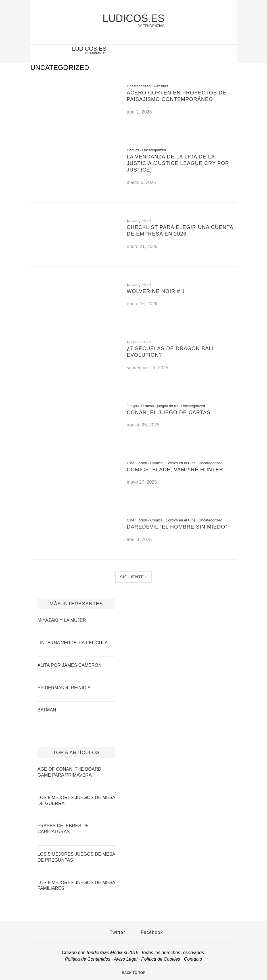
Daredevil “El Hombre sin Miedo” (177, 527)
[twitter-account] (220, 54)
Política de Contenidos (88, 959)
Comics (133, 150)
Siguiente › (133, 577)
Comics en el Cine (181, 463)
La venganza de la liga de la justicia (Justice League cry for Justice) (178, 163)
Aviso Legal (126, 959)
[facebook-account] (229, 54)
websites (161, 86)
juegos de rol (168, 406)
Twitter (114, 932)
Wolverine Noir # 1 (156, 291)
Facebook (149, 932)
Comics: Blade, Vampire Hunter (175, 470)
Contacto (193, 959)
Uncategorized (139, 86)
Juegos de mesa (140, 406)
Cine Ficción (137, 463)
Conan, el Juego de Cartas (169, 412)
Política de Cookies (161, 959)
